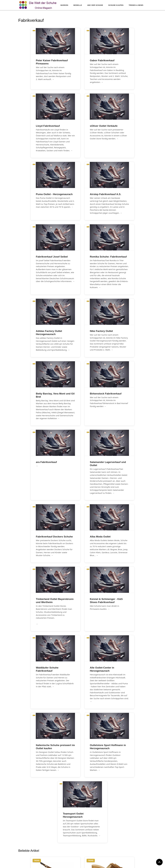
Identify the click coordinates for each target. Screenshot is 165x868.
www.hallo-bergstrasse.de (78, 864)
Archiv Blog (53, 852)
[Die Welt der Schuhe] (38, 5)
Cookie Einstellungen (98, 852)
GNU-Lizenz (94, 848)
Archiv (51, 841)
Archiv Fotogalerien (57, 848)
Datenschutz (94, 844)
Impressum (94, 841)
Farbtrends (53, 844)
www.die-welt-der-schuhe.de (95, 864)
